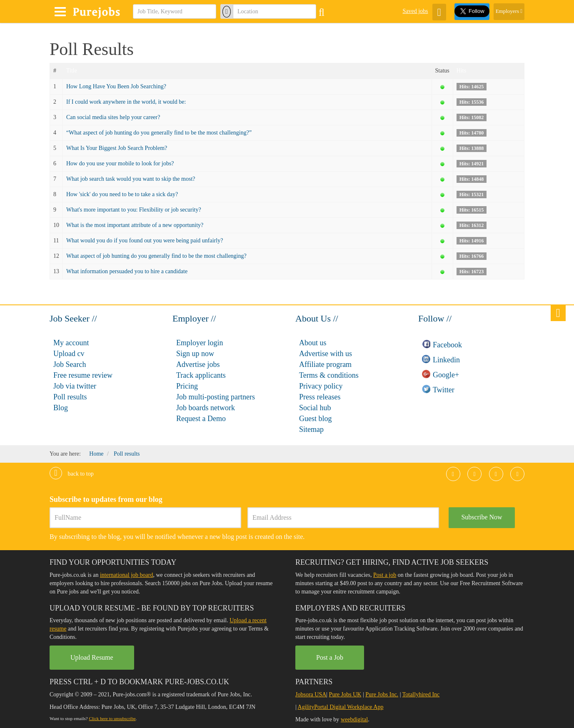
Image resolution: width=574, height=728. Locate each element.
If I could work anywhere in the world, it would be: (126, 102)
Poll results (70, 397)
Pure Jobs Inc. (382, 694)
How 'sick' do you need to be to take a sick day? (122, 194)
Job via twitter (75, 386)
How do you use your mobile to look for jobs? (120, 163)
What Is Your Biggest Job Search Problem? (117, 148)
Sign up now (195, 354)
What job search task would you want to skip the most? (131, 179)
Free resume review (83, 375)
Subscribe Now (482, 517)
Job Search (70, 364)
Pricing (187, 386)
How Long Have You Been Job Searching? (116, 86)
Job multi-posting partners (216, 397)
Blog (61, 408)
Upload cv (69, 354)
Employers (509, 11)
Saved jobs (415, 11)
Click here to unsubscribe (112, 718)
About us (313, 343)
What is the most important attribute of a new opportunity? (135, 225)
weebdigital (354, 719)
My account (71, 343)
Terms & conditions (329, 375)
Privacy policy (321, 386)
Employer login (200, 343)
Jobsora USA (311, 694)
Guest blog (316, 419)
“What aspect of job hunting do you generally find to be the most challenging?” (159, 133)
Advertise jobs (198, 364)
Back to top (72, 474)
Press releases (320, 397)
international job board (127, 575)
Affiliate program (325, 364)
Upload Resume (92, 657)
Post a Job (330, 657)
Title (72, 71)
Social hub (315, 408)
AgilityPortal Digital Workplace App (341, 707)
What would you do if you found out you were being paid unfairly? (145, 241)
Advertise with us (326, 354)
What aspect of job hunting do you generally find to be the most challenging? (156, 256)
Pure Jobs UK (345, 694)
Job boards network (206, 408)
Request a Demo (201, 419)
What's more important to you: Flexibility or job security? (134, 210)
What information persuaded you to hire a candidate (127, 271)
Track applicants (201, 375)
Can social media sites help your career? (113, 117)
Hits (461, 71)
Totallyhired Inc (421, 694)
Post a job (385, 575)
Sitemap (311, 429)
